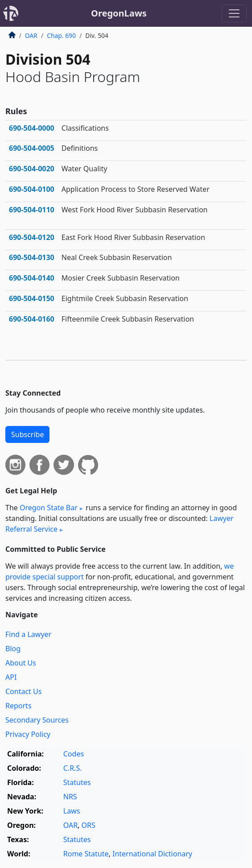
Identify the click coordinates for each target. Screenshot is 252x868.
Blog (13, 649)
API (11, 677)
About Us (21, 663)
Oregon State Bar (49, 508)
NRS (70, 797)
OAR (31, 35)
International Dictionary (152, 854)
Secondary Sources (37, 720)
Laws (72, 811)
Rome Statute (86, 854)
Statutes (77, 782)
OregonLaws (119, 13)
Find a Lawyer (28, 634)
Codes (74, 754)
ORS (89, 825)
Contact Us (23, 691)
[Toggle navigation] (234, 13)
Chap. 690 (61, 35)
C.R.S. (73, 768)
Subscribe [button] (27, 434)
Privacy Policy (28, 734)
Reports (19, 706)
